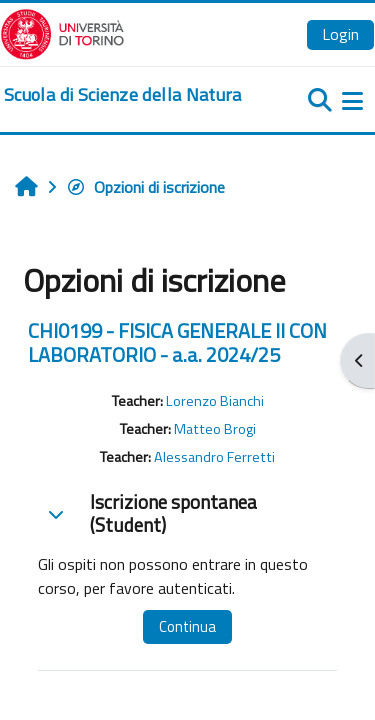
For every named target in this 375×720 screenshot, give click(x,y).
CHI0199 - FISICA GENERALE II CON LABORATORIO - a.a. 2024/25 (177, 342)
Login (340, 34)
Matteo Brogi (215, 429)
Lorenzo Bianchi (215, 401)
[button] (56, 514)
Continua (187, 626)
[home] (123, 95)
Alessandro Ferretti (214, 457)
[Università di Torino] (62, 32)
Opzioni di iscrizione (145, 187)
